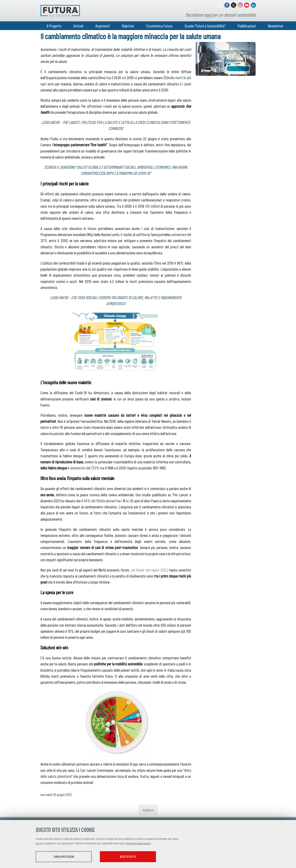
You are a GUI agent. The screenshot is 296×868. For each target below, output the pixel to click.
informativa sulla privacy (138, 843)
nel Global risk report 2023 (149, 570)
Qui (37, 843)
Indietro (148, 810)
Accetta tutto (133, 857)
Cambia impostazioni (65, 857)
